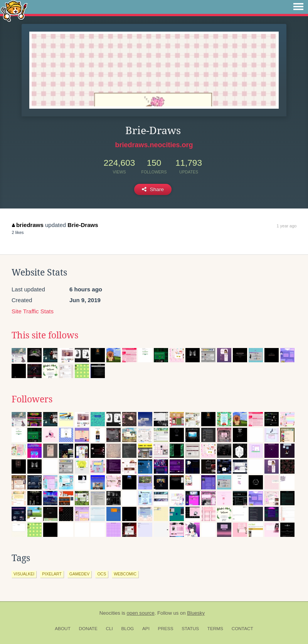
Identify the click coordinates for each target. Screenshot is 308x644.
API (146, 629)
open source (141, 613)
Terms (215, 629)
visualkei (24, 574)
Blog (127, 629)
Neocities (110, 613)
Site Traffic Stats (33, 311)
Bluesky (196, 613)
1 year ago (286, 226)
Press (166, 629)
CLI (109, 629)
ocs (102, 574)
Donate (88, 629)
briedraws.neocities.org (154, 145)
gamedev (80, 574)
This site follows (45, 335)
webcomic (125, 574)
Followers (32, 399)
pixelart (52, 574)
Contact (242, 629)
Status (190, 629)
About (63, 629)
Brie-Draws (83, 225)
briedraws (28, 225)
